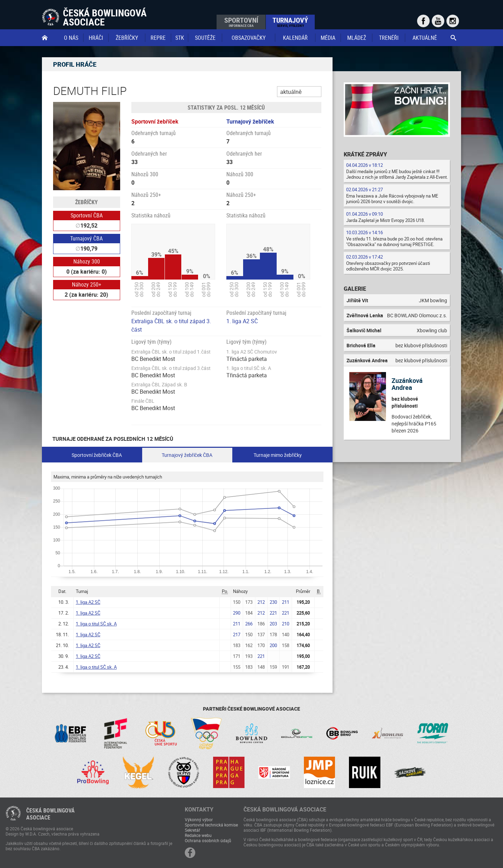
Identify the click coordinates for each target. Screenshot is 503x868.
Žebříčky (127, 38)
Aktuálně (425, 38)
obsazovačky (249, 38)
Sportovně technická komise (211, 825)
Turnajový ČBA (86, 238)
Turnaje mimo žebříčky (278, 455)
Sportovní (241, 22)
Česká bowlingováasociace (50, 814)
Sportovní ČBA (87, 215)
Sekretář (192, 830)
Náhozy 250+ (87, 284)
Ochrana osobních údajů (208, 840)
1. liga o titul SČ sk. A (96, 624)
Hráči (96, 38)
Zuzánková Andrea (407, 384)
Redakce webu (198, 835)
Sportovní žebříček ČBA (97, 455)
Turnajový (290, 22)
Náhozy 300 (87, 261)
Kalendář (295, 38)
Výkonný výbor (199, 819)
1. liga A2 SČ (242, 321)
